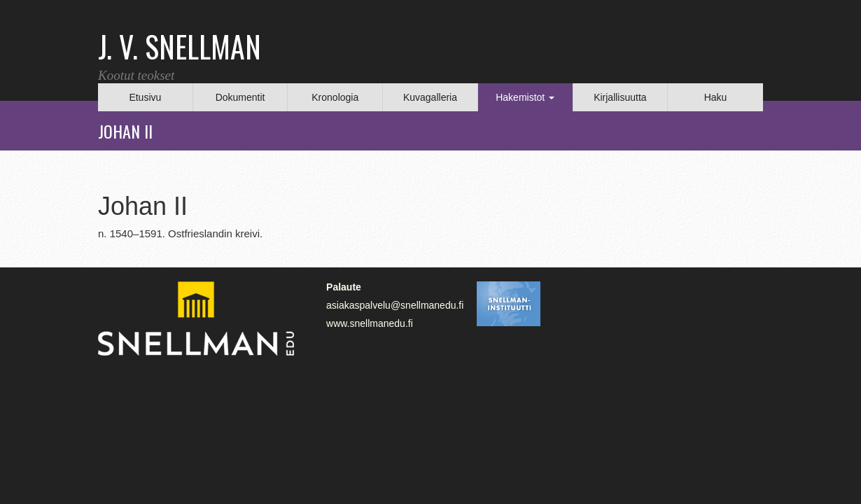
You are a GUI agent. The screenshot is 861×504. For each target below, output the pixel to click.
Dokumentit (240, 97)
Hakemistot (525, 97)
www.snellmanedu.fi (370, 323)
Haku (716, 97)
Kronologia (335, 97)
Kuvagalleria (430, 97)
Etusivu (145, 97)
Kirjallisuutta (620, 97)
